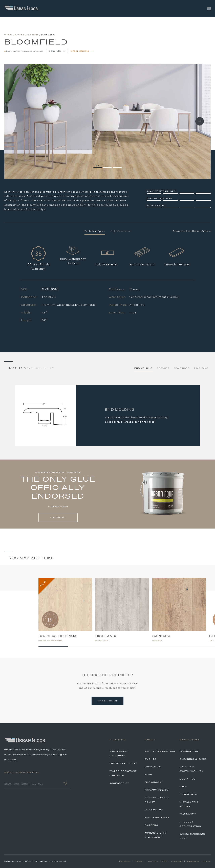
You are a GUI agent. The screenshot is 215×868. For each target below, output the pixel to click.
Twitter (139, 861)
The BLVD (10, 35)
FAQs (183, 787)
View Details (58, 518)
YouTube (153, 861)
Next (200, 121)
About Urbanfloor (160, 751)
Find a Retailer (107, 701)
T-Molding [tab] (201, 368)
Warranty (188, 814)
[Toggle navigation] (209, 8)
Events (151, 759)
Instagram (193, 861)
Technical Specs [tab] (95, 231)
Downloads (189, 794)
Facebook (125, 861)
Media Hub (188, 779)
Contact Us (154, 810)
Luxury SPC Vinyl (124, 763)
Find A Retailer (157, 817)
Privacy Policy (157, 790)
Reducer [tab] (163, 368)
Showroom (153, 782)
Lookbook (153, 767)
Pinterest (177, 861)
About (150, 740)
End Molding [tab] (143, 368)
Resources (190, 740)
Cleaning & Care (193, 759)
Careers (151, 825)
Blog (149, 774)
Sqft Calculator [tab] (121, 231)
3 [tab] (118, 165)
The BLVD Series (28, 35)
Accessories (120, 783)
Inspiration (189, 751)
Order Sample (82, 51)
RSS (165, 861)
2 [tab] (108, 165)
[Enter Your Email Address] (32, 784)
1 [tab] (98, 165)
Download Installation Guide (192, 231)
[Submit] (65, 784)
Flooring (118, 740)
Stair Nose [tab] (182, 368)
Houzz (207, 861)
